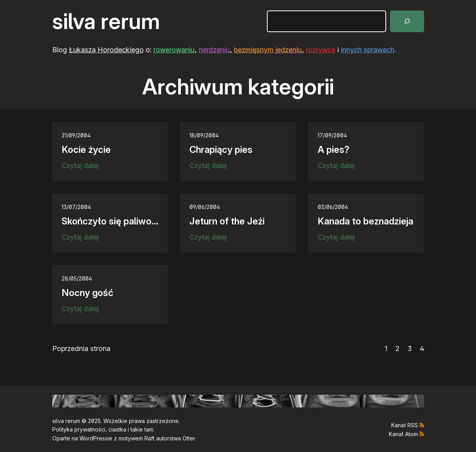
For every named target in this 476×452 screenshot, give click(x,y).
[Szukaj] (407, 21)
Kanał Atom (403, 434)
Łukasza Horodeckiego (106, 50)
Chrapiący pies (221, 150)
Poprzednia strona (81, 348)
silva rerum (106, 21)
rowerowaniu (174, 50)
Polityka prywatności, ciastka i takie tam (103, 429)
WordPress (94, 438)
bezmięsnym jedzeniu (268, 50)
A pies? (333, 150)
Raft (150, 438)
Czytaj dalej (80, 166)
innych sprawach (368, 50)
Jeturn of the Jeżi (227, 221)
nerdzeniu (214, 50)
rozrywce (321, 50)
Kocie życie (86, 150)
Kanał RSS (405, 425)
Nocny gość (88, 293)
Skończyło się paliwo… (110, 221)
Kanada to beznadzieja (365, 221)
